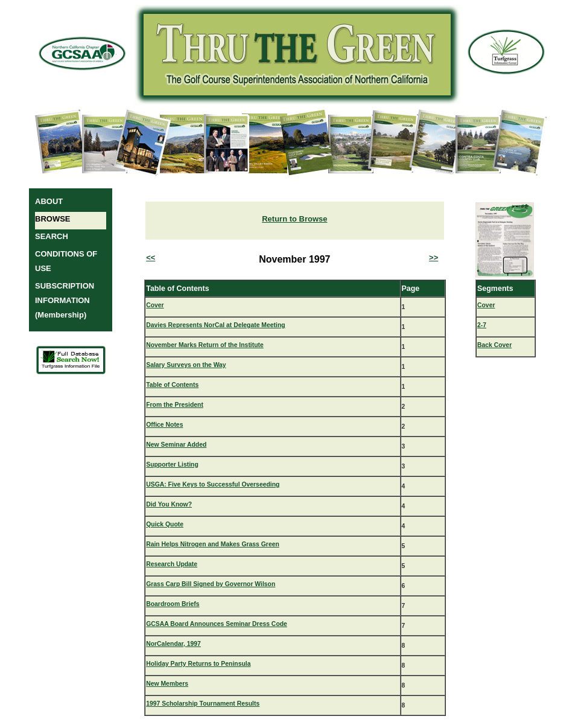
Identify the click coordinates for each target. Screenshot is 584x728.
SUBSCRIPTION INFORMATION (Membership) (65, 300)
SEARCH (52, 236)
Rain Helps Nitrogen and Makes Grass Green (213, 544)
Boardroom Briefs (173, 604)
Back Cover (494, 345)
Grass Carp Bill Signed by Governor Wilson (211, 584)
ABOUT (49, 201)
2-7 (482, 325)
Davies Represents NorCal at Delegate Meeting (215, 325)
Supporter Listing (172, 465)
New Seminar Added (176, 445)
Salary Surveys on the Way (186, 365)
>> (433, 257)
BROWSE (53, 219)
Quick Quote (165, 524)
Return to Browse (294, 219)
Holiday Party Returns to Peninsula (198, 664)
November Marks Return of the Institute (205, 345)
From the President (175, 405)
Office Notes (164, 425)
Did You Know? (169, 504)
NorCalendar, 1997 (173, 644)
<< (151, 257)
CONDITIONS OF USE (66, 261)
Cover (155, 305)
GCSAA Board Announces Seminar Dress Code (217, 624)
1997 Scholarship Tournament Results (203, 704)
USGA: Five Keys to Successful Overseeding (213, 484)
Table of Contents (172, 385)
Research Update (172, 564)
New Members (167, 684)
